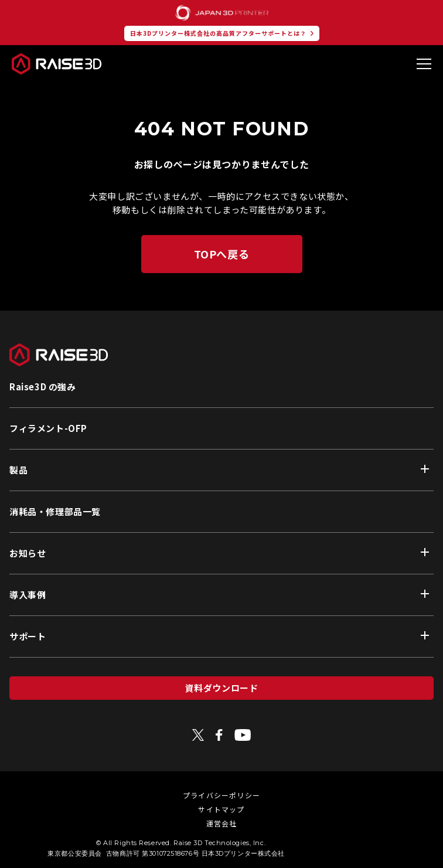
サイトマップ (221, 809)
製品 (18, 470)
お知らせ (28, 553)
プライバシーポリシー (221, 795)
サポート (28, 636)
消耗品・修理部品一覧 (55, 511)
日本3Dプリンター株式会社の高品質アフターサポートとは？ (218, 33)
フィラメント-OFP (48, 428)
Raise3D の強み (43, 387)
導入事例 (28, 595)
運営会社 (222, 823)
